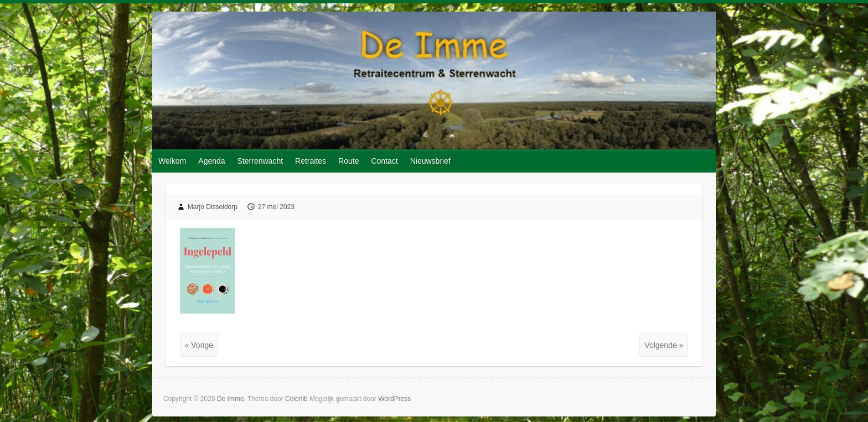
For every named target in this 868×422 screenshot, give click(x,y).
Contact (384, 161)
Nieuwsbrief (430, 161)
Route (348, 161)
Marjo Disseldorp (213, 207)
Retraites (311, 161)
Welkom (172, 161)
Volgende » (664, 345)
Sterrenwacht (260, 161)
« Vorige (199, 345)
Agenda (211, 161)
